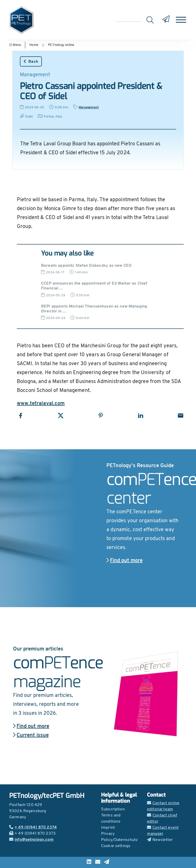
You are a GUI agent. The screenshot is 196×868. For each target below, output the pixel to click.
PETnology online (61, 45)
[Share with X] (61, 416)
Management (89, 107)
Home (34, 45)
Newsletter (160, 840)
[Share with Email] (181, 416)
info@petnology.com (31, 840)
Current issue (31, 735)
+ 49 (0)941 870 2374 (33, 827)
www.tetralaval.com (41, 404)
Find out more (125, 561)
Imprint (108, 828)
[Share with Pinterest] (101, 416)
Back (31, 61)
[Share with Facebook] (21, 416)
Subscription (113, 809)
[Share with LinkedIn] (140, 416)
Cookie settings (116, 846)
